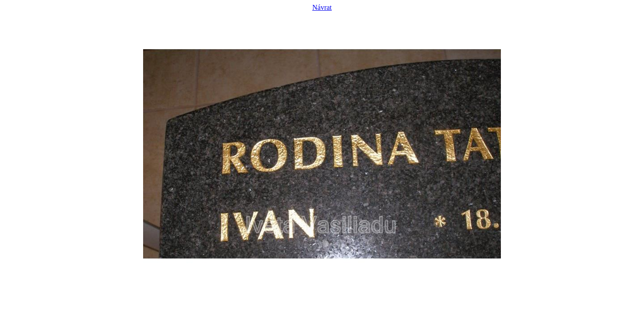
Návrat (322, 7)
